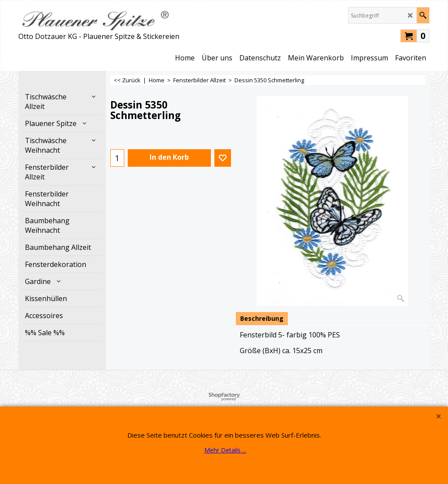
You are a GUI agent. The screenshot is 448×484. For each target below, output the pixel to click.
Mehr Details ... (225, 450)
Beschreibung (262, 318)
